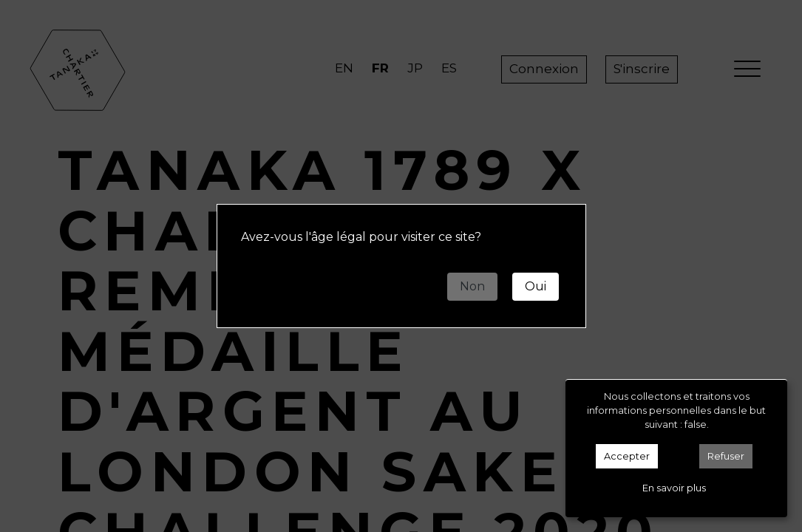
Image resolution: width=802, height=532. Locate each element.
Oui (536, 286)
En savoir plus (674, 488)
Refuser (726, 456)
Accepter (627, 456)
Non (472, 286)
